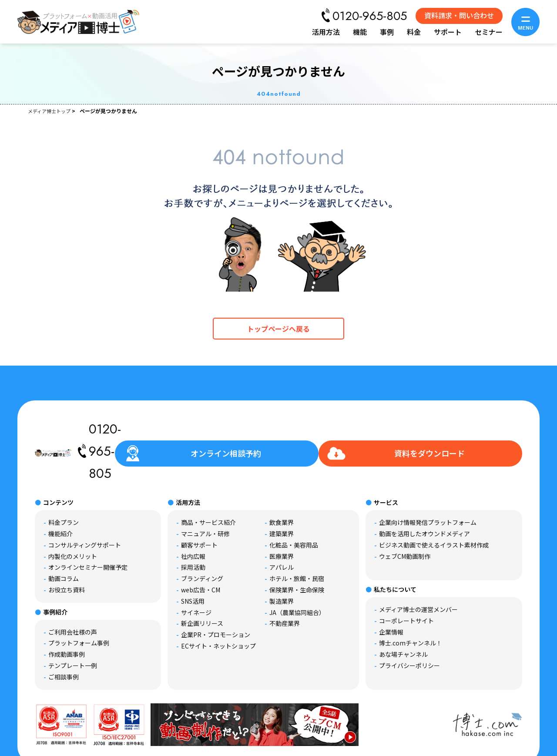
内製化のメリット (73, 516)
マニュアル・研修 (205, 493)
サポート (448, 32)
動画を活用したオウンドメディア (424, 493)
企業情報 (391, 591)
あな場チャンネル (403, 614)
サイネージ (196, 572)
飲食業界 (282, 482)
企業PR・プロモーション (216, 594)
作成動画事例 (67, 614)
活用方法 (326, 32)
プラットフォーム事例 (79, 602)
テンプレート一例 (73, 625)
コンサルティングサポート (85, 504)
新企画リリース (202, 583)
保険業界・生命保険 (297, 549)
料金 (414, 32)
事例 (387, 32)
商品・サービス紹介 (208, 482)
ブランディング (202, 538)
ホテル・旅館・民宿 (297, 538)
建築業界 (282, 493)
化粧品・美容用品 (294, 504)
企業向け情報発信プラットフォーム (428, 482)
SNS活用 (193, 561)
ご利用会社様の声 (73, 591)
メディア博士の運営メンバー (418, 569)
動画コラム (64, 538)
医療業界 (282, 516)
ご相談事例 (64, 636)
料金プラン (64, 482)
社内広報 (193, 516)
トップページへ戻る (278, 329)
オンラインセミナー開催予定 (88, 527)
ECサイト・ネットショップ (218, 605)
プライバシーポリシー (409, 625)
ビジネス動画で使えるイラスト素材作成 (434, 504)
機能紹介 (60, 493)
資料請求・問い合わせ (459, 15)
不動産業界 (285, 583)
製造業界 (282, 561)
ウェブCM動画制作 (405, 516)
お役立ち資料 (67, 549)
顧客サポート (199, 504)
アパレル (282, 527)
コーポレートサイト (406, 580)
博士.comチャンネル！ (411, 602)
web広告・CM (201, 549)
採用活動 (193, 527)
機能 (360, 32)
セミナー (489, 32)
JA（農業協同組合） (297, 572)
